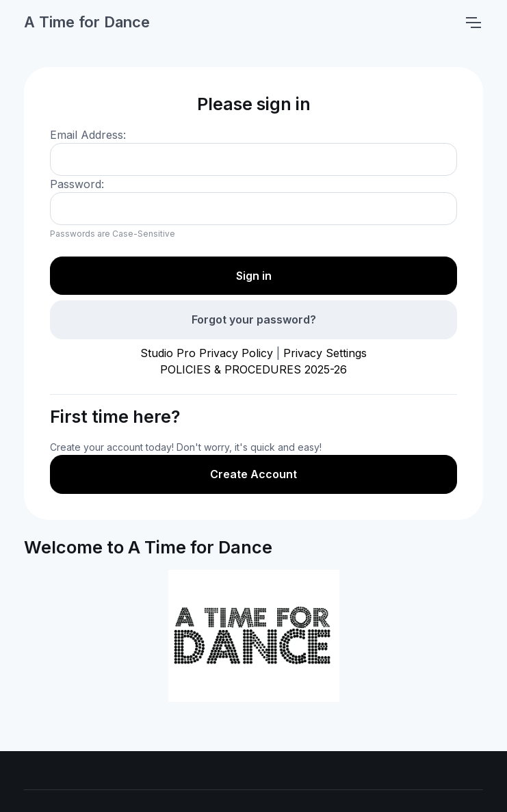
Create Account (253, 474)
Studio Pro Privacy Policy (207, 353)
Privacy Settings (325, 353)
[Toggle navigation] (473, 23)
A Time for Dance (87, 22)
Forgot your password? (254, 319)
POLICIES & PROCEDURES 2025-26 (253, 369)
